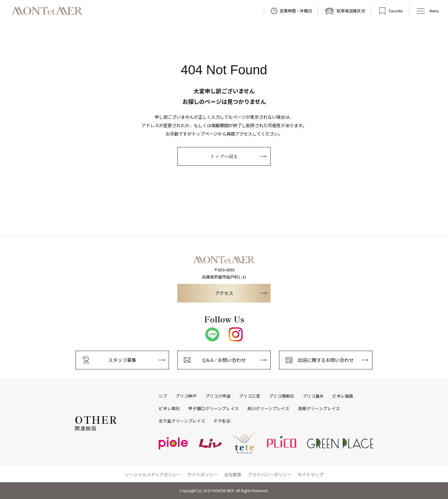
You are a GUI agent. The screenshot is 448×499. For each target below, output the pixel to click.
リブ (163, 396)
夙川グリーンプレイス (268, 409)
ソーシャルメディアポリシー (153, 474)
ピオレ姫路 (343, 396)
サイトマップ (310, 474)
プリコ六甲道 (218, 396)
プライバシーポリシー (269, 474)
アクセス (224, 293)
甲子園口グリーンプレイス (214, 409)
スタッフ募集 (122, 360)
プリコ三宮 (250, 396)
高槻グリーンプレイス (319, 409)
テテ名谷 (222, 421)
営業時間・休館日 (296, 11)
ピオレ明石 (169, 409)
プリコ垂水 (313, 396)
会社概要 (233, 474)
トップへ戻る (224, 156)
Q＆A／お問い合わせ (224, 360)
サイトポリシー (203, 474)
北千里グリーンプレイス (182, 421)
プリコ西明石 (282, 396)
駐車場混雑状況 (351, 11)
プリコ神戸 (186, 396)
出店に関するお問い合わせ (326, 360)
